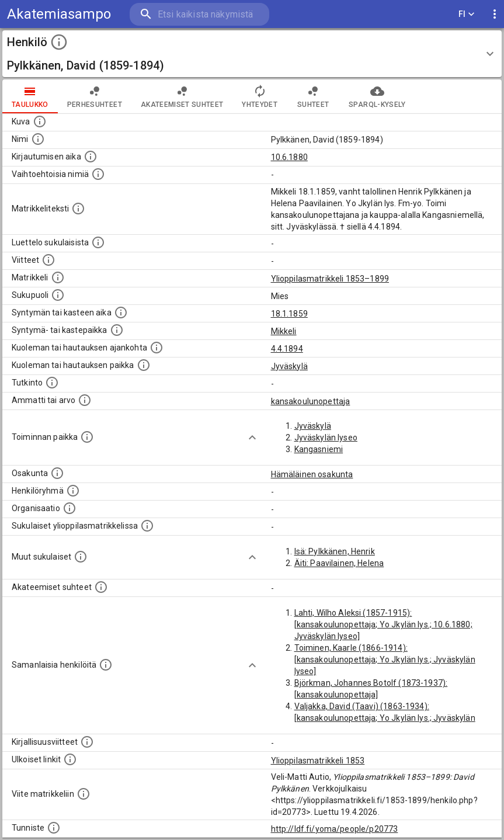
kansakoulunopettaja (311, 401)
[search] (199, 14)
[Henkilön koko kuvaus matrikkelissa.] (78, 209)
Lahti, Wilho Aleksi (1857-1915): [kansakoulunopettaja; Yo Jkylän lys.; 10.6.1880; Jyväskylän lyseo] (383, 624)
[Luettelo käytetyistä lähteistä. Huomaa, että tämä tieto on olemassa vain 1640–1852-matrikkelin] (48, 260)
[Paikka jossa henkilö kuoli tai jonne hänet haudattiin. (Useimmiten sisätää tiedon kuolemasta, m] (144, 365)
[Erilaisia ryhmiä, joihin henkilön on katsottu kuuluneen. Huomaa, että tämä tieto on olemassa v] (73, 491)
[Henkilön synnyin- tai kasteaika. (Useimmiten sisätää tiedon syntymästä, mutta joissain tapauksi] (121, 313)
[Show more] (252, 438)
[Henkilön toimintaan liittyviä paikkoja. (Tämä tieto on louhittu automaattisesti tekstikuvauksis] (87, 437)
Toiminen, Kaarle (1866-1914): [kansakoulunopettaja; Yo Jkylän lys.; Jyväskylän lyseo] (385, 659)
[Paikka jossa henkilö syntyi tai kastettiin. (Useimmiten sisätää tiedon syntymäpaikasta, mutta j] (117, 330)
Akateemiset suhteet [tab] (182, 96)
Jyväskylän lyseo (326, 438)
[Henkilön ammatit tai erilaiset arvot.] (85, 400)
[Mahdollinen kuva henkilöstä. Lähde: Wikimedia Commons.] (40, 122)
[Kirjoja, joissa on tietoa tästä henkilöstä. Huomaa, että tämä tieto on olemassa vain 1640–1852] (87, 742)
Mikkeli (284, 331)
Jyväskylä (289, 366)
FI (467, 14)
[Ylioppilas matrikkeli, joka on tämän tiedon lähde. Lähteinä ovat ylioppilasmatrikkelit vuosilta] (58, 277)
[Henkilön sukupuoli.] (58, 295)
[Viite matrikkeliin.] (84, 794)
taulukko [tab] (30, 96)
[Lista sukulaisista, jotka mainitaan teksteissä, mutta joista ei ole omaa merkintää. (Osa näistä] (81, 557)
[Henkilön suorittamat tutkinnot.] (52, 383)
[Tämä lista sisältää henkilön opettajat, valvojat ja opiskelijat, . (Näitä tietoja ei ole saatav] (101, 587)
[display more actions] (495, 14)
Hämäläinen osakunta (312, 474)
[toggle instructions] (59, 42)
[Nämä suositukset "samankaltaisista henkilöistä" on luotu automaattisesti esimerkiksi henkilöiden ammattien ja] (106, 665)
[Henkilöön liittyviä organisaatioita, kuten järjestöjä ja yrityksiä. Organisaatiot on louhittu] (69, 508)
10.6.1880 (289, 157)
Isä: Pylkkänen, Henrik (335, 551)
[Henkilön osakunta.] (57, 473)
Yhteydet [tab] (260, 96)
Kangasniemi (319, 449)
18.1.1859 (289, 314)
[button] (252, 54)
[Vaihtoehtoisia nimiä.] (98, 174)
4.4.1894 (287, 349)
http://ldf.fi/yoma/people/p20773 (335, 829)
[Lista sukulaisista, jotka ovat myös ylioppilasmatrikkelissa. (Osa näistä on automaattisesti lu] (147, 526)
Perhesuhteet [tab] (95, 96)
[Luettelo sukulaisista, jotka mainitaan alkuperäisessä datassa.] (98, 242)
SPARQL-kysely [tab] (377, 96)
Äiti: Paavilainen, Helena (339, 563)
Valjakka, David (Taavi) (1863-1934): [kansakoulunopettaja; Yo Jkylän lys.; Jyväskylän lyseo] (385, 718)
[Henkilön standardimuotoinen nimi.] (38, 139)
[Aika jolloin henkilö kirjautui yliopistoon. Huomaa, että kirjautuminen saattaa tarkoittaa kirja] (91, 157)
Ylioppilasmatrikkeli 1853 (318, 761)
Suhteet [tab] (313, 96)
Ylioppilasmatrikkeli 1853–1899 (330, 279)
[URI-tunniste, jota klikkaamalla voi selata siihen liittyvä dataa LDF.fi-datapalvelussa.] (54, 828)
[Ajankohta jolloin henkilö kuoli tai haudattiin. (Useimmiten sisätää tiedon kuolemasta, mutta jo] (157, 348)
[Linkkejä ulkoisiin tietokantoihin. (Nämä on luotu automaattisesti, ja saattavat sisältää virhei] (70, 759)
